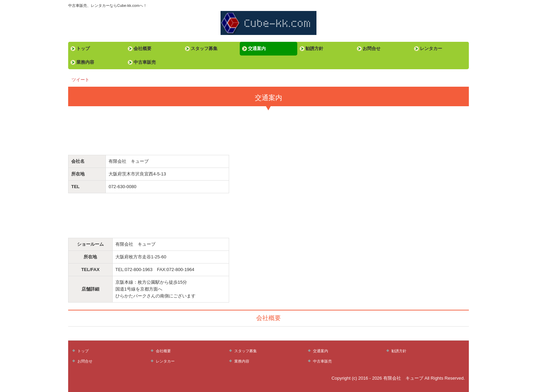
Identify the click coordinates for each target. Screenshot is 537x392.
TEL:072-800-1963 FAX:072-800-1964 (155, 269)
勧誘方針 (314, 48)
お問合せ (372, 48)
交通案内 (257, 48)
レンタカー (431, 48)
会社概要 (142, 48)
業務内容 (85, 62)
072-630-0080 (122, 187)
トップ (83, 48)
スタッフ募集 (204, 48)
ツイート (80, 80)
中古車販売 (145, 62)
